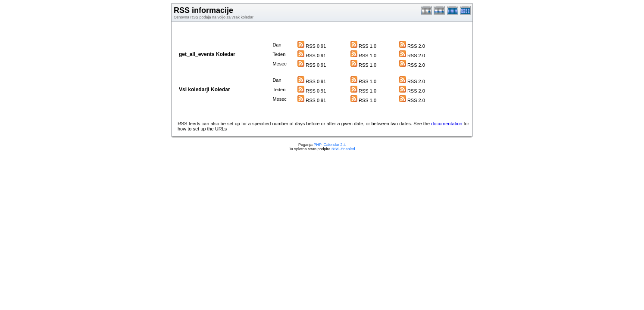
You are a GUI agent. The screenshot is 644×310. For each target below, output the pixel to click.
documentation (447, 124)
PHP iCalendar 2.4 (330, 145)
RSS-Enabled (343, 149)
